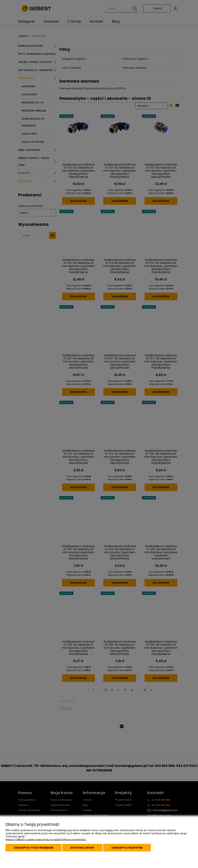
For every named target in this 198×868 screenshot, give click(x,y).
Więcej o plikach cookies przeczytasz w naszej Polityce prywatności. (46, 840)
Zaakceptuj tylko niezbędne (34, 848)
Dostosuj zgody (82, 848)
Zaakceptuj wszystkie (127, 848)
